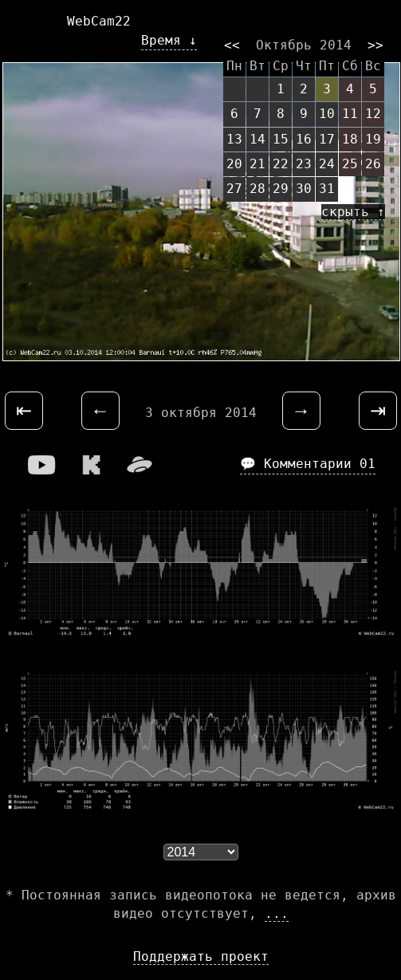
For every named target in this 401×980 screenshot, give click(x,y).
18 (350, 139)
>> (375, 45)
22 (281, 164)
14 (258, 139)
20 (234, 164)
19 (373, 139)
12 (373, 114)
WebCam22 (99, 21)
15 (281, 139)
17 (327, 139)
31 (327, 189)
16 (304, 139)
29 (281, 189)
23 (304, 164)
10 (327, 114)
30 (304, 189)
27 (234, 189)
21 (258, 164)
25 (350, 164)
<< (232, 45)
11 (350, 114)
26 (373, 164)
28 (258, 189)
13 (234, 139)
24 (327, 164)
